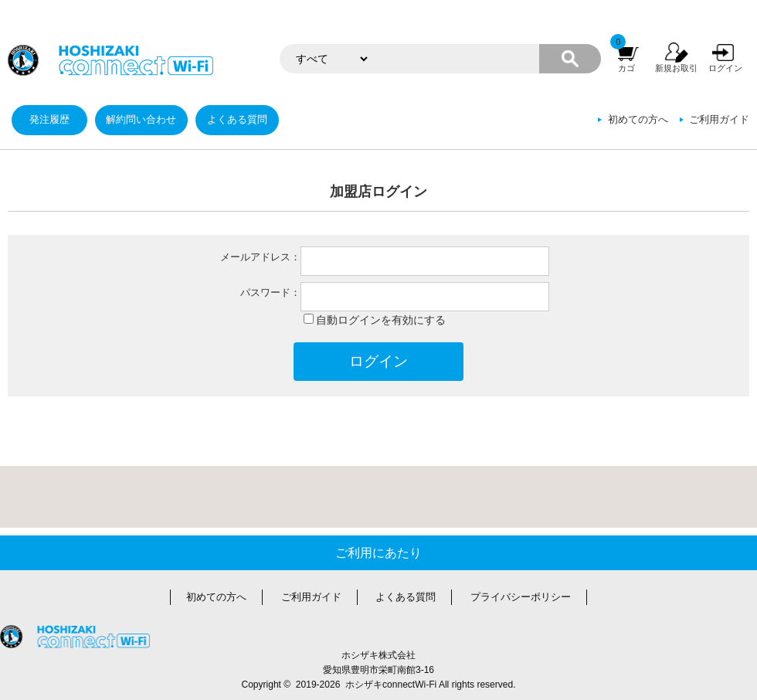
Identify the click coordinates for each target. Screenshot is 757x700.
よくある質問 (237, 120)
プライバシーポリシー (521, 597)
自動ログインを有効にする (381, 320)
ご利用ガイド (719, 120)
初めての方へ (638, 120)
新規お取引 (676, 68)
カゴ (626, 68)
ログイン (725, 68)
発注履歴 (49, 120)
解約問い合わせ (141, 120)
